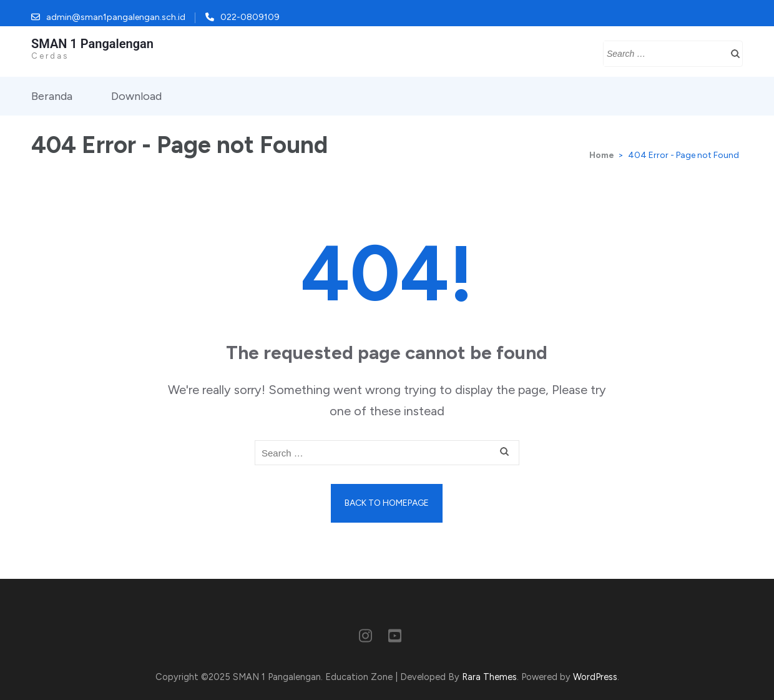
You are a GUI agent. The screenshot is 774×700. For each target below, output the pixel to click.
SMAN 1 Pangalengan (92, 44)
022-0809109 (250, 17)
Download (136, 96)
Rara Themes (489, 677)
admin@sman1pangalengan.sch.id (116, 17)
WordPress (595, 677)
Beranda (52, 96)
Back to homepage (387, 503)
